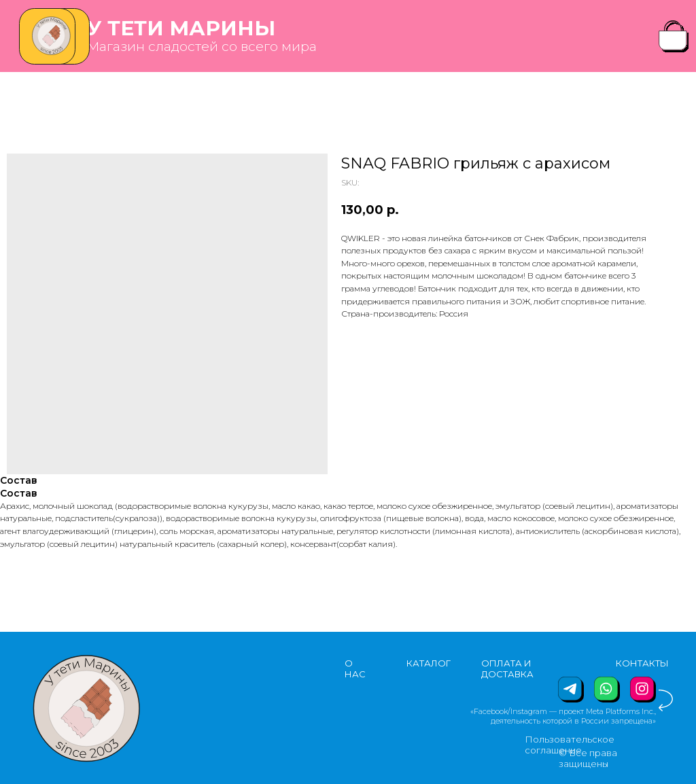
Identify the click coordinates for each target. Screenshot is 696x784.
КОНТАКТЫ (642, 663)
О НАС (355, 669)
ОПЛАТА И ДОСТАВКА (507, 669)
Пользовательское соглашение (570, 745)
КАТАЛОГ (429, 663)
